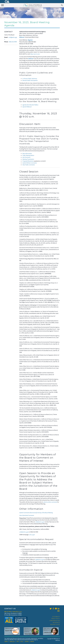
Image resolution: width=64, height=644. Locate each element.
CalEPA (6, 641)
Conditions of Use (55, 621)
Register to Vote (55, 625)
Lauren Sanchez (50, 632)
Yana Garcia (29, 634)
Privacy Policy (56, 619)
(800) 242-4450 (8, 612)
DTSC (22, 641)
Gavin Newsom (10, 631)
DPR (18, 641)
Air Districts (56, 623)
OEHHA (27, 641)
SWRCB (32, 641)
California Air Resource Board (32, 5)
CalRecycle (12, 641)
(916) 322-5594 (13, 42)
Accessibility (56, 617)
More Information (27, 154)
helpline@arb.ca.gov (17, 612)
